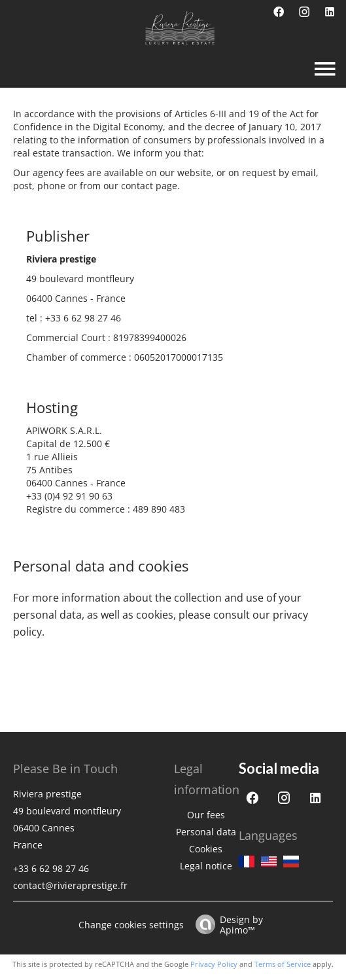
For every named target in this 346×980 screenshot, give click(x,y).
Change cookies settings (131, 925)
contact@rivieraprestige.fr (70, 885)
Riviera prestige (47, 794)
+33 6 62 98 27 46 (83, 318)
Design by (226, 924)
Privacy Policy (214, 964)
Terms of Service (283, 964)
